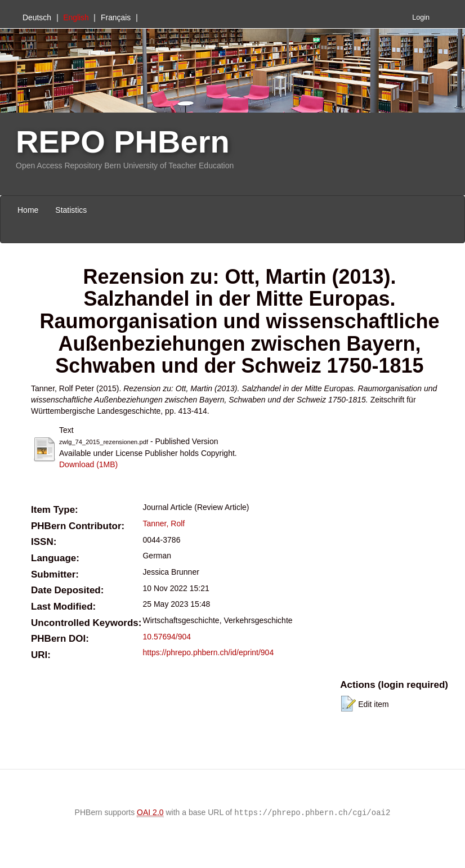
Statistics (71, 210)
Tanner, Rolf (164, 524)
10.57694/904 (167, 637)
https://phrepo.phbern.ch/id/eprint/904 (208, 652)
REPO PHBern (123, 142)
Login (421, 17)
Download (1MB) (88, 464)
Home (28, 210)
